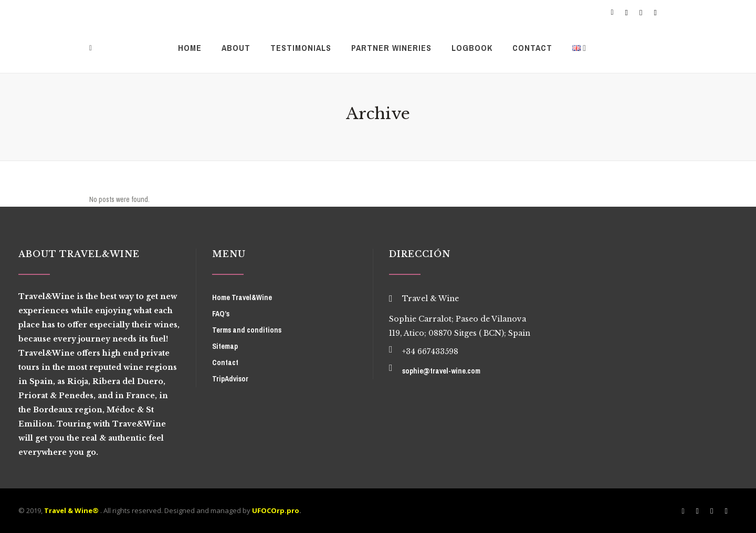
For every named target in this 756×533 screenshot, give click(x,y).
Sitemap (225, 346)
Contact (225, 363)
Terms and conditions (247, 330)
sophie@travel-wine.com (441, 371)
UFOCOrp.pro (276, 510)
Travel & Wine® (71, 510)
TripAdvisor (230, 379)
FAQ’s (221, 314)
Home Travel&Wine (242, 297)
